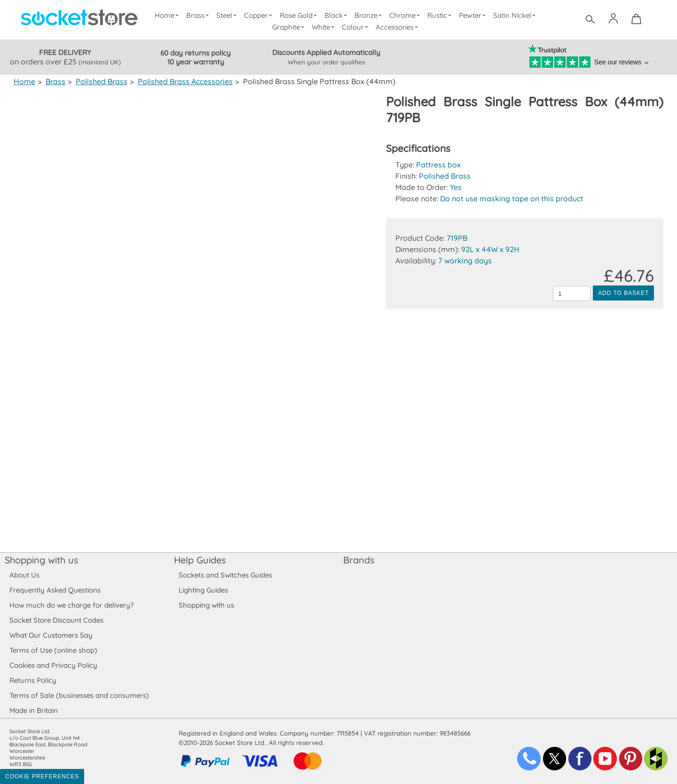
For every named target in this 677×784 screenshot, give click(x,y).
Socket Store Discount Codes (56, 620)
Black (338, 15)
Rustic (440, 15)
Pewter (473, 15)
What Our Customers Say (51, 635)
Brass (200, 15)
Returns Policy (32, 680)
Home (169, 15)
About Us (24, 575)
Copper (260, 15)
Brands (359, 560)
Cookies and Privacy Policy (53, 665)
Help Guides (200, 560)
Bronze (370, 15)
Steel (228, 15)
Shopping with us (41, 560)
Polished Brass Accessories (182, 81)
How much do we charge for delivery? (71, 605)
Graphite (290, 27)
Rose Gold (300, 15)
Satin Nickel (515, 15)
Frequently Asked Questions (55, 590)
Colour (357, 27)
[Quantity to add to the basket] (572, 293)
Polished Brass (100, 81)
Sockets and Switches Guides (226, 575)
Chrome (406, 15)
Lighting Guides (204, 590)
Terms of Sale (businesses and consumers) (79, 695)
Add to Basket (623, 293)
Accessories (398, 27)
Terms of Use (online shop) (53, 650)
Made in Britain (34, 710)
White (325, 27)
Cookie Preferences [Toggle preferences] (42, 776)
